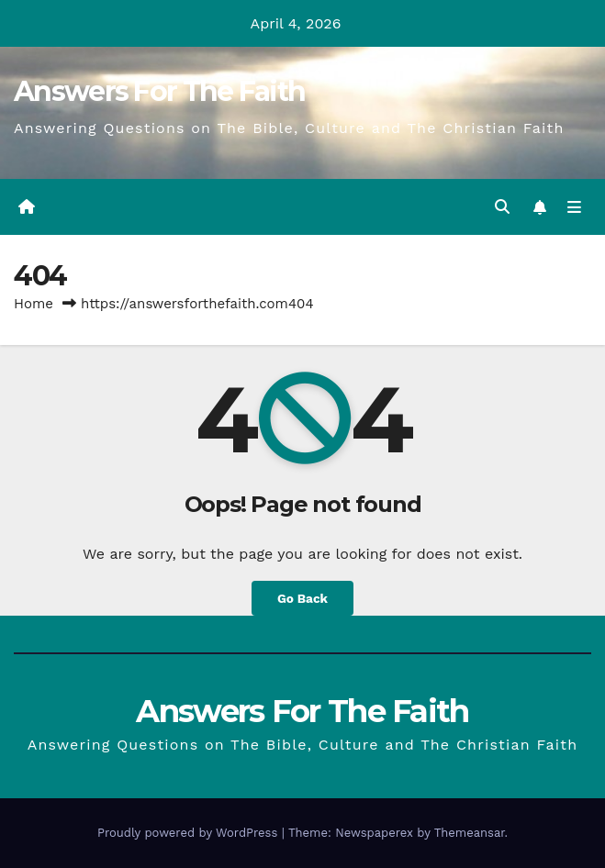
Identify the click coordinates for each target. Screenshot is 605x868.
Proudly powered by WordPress (190, 833)
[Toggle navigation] (574, 207)
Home (34, 304)
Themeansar (470, 833)
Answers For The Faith (159, 91)
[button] (502, 207)
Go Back (302, 598)
